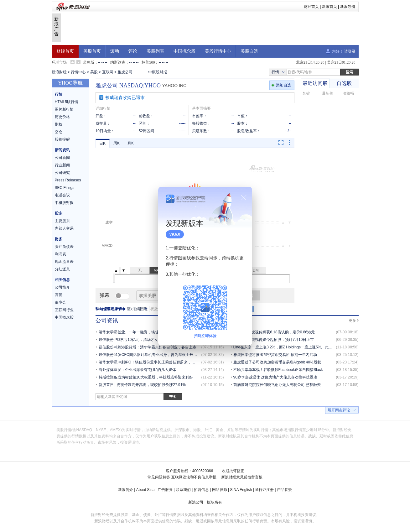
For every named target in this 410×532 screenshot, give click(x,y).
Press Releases (68, 180)
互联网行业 (64, 310)
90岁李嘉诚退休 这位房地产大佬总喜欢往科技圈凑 (275, 377)
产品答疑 (284, 490)
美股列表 (155, 51)
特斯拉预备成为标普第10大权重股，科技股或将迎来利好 (146, 377)
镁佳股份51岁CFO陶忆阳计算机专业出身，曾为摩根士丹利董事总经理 (157, 355)
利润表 (60, 254)
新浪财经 (59, 72)
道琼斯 (89, 62)
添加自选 (283, 85)
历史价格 (62, 117)
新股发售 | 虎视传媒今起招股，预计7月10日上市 (274, 340)
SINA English (241, 490)
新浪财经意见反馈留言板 (242, 477)
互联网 (108, 72)
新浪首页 (330, 7)
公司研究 (62, 173)
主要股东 (62, 221)
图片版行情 (64, 109)
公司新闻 (62, 158)
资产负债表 (64, 247)
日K (102, 143)
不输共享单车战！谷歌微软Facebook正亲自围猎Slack (278, 370)
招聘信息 (201, 490)
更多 (352, 321)
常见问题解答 (159, 477)
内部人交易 (64, 228)
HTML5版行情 (67, 102)
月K (131, 143)
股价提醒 (62, 139)
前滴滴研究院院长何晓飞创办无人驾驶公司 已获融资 (277, 385)
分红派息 (62, 269)
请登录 (350, 51)
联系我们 (183, 490)
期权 (59, 124)
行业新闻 (62, 165)
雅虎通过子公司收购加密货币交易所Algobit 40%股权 (277, 362)
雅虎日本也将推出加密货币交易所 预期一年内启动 (275, 355)
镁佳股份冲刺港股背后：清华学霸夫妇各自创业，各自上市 (148, 347)
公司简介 (62, 287)
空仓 (59, 132)
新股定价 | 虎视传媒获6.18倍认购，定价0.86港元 (274, 332)
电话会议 (62, 195)
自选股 (344, 83)
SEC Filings (65, 188)
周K (117, 143)
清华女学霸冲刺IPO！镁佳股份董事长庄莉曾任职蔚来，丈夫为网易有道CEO (162, 362)
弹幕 (105, 295)
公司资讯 (107, 321)
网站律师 (220, 490)
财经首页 (311, 7)
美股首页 (92, 51)
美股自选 (249, 51)
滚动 (115, 51)
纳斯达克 (118, 62)
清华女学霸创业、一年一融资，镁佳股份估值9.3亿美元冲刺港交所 (154, 332)
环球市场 (59, 62)
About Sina (145, 490)
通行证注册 (264, 490)
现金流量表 (64, 262)
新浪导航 (348, 7)
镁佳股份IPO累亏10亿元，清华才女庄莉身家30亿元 (142, 340)
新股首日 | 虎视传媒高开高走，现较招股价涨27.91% (142, 385)
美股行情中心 (218, 51)
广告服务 (165, 490)
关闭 (244, 198)
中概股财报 (158, 72)
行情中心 (78, 72)
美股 (94, 72)
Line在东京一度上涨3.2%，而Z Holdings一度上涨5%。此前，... (286, 347)
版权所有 (215, 502)
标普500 (148, 62)
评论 (133, 51)
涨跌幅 (348, 93)
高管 (59, 295)
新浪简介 (126, 490)
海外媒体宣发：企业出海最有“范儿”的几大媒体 (138, 370)
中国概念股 (184, 51)
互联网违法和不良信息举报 (194, 477)
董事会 (60, 302)
